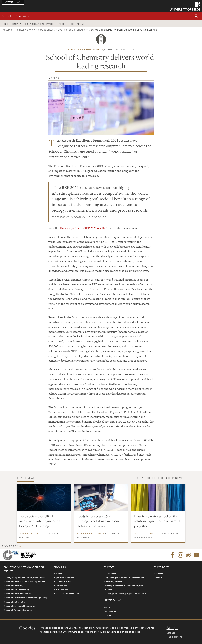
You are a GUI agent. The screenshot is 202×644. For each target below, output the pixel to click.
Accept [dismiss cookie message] (172, 628)
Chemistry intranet (113, 582)
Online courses (61, 590)
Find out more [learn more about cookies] (174, 637)
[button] (196, 16)
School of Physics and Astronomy (19, 610)
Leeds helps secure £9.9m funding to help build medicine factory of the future (99, 521)
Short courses (61, 586)
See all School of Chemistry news (160, 478)
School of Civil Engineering (17, 590)
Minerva (158, 578)
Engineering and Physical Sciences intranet (124, 578)
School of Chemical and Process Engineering (25, 582)
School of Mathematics (15, 602)
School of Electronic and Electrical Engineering (26, 598)
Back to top (10, 546)
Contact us (77, 24)
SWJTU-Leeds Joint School (67, 594)
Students (159, 574)
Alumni (108, 607)
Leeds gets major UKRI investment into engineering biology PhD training (40, 521)
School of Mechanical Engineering (20, 606)
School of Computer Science (18, 594)
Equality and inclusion (64, 578)
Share (57, 78)
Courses (58, 574)
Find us (108, 615)
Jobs (106, 619)
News (59, 30)
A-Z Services (110, 574)
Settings (171, 633)
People (63, 24)
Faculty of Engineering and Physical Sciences (28, 30)
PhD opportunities (63, 582)
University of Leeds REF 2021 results (83, 228)
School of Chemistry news (85, 49)
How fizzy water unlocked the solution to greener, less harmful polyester (157, 521)
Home (5, 24)
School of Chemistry (15, 16)
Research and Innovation (40, 24)
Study (15, 24)
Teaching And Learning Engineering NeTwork (125, 594)
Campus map (110, 611)
